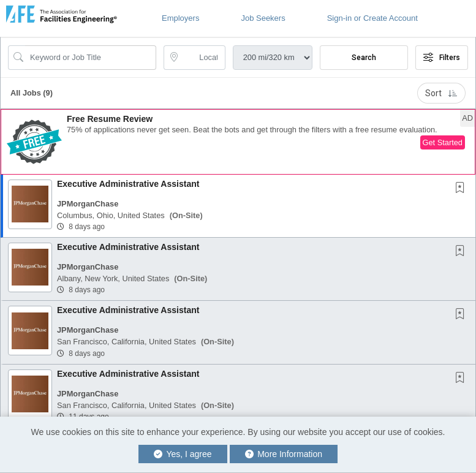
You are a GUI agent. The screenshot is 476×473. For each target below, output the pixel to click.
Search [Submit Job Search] (364, 58)
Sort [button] (441, 93)
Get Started (443, 142)
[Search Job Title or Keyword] (91, 58)
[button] (238, 142)
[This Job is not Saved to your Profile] (463, 189)
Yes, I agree (183, 454)
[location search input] (203, 58)
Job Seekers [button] (263, 18)
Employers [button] (180, 18)
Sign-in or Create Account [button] (372, 18)
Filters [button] (442, 58)
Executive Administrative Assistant (128, 184)
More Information (284, 454)
